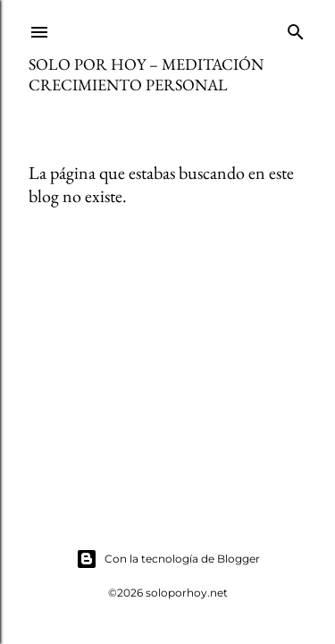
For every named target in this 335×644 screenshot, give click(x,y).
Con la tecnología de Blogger (168, 559)
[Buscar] (296, 28)
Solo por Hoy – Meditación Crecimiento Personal (146, 74)
